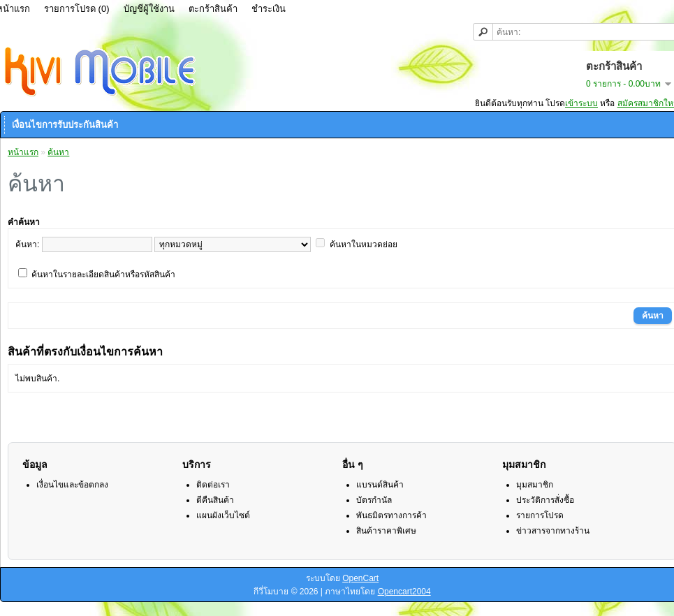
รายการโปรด (540, 515)
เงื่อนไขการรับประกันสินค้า (65, 125)
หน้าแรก (23, 152)
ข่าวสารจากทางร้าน (553, 531)
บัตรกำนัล (374, 500)
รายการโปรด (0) (77, 9)
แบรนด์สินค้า (380, 485)
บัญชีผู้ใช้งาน (149, 9)
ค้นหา (58, 152)
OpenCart (360, 578)
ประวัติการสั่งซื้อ (545, 500)
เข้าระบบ (581, 103)
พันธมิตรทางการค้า (391, 515)
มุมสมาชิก (535, 485)
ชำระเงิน (269, 9)
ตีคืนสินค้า (215, 500)
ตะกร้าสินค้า (213, 9)
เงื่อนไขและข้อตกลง (72, 485)
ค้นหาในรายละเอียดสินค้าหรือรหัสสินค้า (103, 274)
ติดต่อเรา (213, 485)
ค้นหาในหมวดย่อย (364, 244)
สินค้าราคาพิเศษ (386, 531)
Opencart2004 (404, 592)
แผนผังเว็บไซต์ (223, 515)
